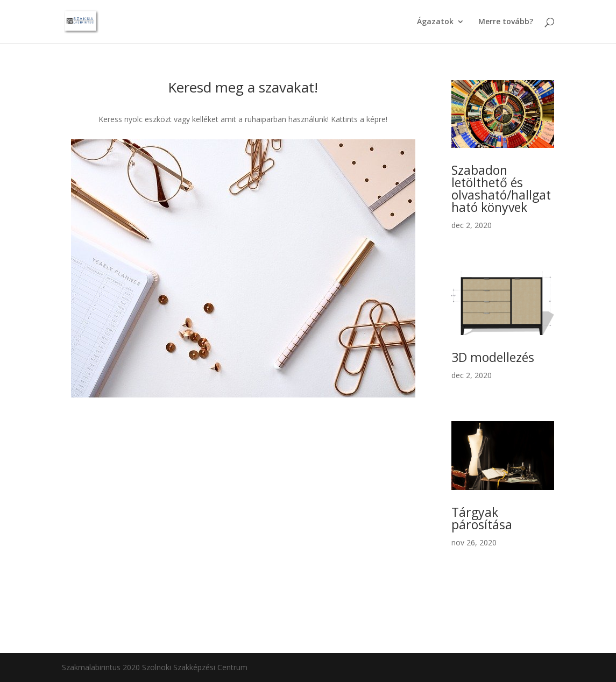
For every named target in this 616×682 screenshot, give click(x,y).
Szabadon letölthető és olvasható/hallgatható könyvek (501, 189)
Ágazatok (435, 22)
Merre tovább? (506, 22)
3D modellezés (493, 357)
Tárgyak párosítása (482, 518)
